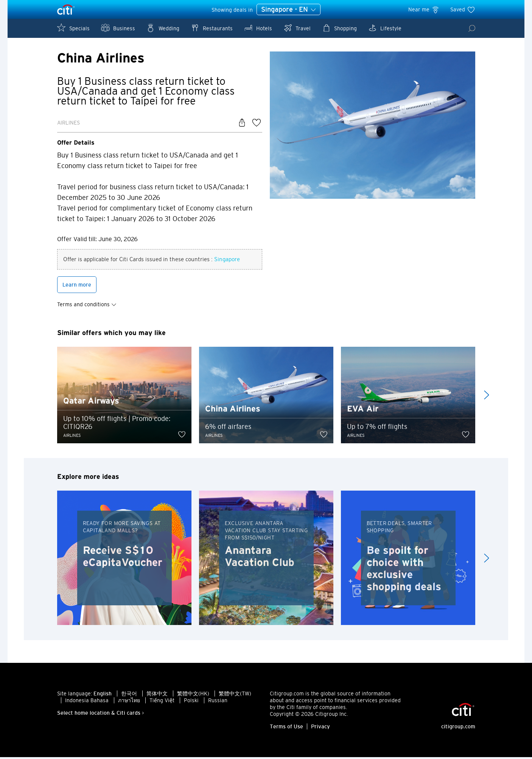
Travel (297, 28)
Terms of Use (286, 728)
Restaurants (212, 28)
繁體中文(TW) (235, 695)
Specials (73, 28)
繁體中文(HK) (193, 695)
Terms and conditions (87, 306)
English (103, 695)
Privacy (320, 728)
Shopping (339, 28)
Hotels (258, 28)
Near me (424, 9)
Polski (191, 702)
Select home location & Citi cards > (101, 715)
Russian (218, 702)
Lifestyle (385, 28)
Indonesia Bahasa (87, 702)
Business (118, 28)
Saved (463, 9)
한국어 (129, 695)
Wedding (163, 28)
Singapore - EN (289, 10)
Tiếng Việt (162, 702)
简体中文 (157, 695)
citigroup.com (458, 728)
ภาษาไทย (129, 702)
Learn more (77, 286)
